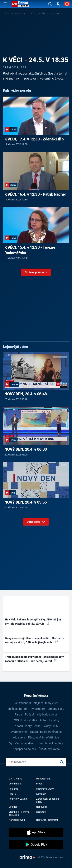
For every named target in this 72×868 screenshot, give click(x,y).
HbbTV (12, 794)
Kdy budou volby (47, 715)
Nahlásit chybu (17, 820)
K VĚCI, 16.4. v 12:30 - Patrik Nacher (35, 194)
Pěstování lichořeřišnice (43, 738)
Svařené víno (19, 732)
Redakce (41, 812)
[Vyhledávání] (50, 4)
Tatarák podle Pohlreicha (46, 732)
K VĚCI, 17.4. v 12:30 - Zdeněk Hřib (34, 139)
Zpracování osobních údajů (47, 800)
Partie (18, 715)
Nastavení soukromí (47, 820)
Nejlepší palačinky (24, 749)
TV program (38, 709)
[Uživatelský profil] (58, 4)
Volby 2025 (50, 726)
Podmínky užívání (18, 799)
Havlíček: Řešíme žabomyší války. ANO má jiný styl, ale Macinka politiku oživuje (33, 621)
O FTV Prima (15, 779)
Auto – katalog (49, 720)
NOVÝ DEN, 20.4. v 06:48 (26, 394)
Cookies (13, 807)
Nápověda (42, 807)
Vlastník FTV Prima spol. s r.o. (19, 813)
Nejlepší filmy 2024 (46, 703)
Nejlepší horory (18, 709)
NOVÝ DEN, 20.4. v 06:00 (26, 449)
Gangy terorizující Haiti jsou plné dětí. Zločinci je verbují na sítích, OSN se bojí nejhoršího (35, 640)
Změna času (56, 709)
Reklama (13, 789)
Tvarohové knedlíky (50, 743)
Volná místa (15, 784)
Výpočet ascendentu (22, 743)
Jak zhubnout (22, 703)
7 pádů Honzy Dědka (27, 726)
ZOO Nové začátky (25, 720)
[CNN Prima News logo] (20, 4)
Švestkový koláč (49, 749)
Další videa (36, 521)
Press (39, 784)
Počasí (29, 715)
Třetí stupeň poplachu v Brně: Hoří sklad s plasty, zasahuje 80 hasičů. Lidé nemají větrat (35, 659)
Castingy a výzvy (45, 789)
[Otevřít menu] (5, 4)
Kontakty (41, 794)
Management (43, 779)
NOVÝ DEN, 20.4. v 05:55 (26, 502)
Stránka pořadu (36, 273)
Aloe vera (19, 738)
